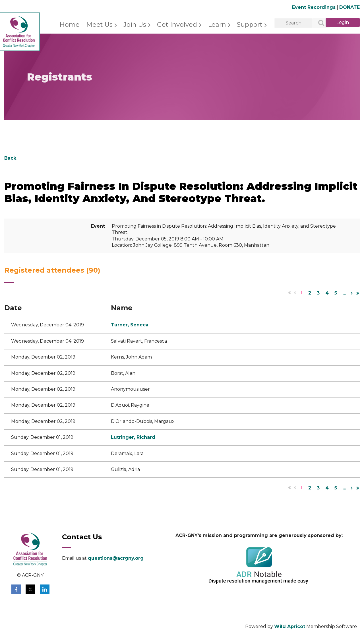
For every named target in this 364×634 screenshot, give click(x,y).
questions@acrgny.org (116, 558)
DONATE (349, 7)
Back (10, 158)
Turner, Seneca (130, 325)
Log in (343, 22)
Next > (352, 293)
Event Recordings (314, 7)
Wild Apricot (290, 626)
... (344, 293)
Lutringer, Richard (133, 437)
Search (318, 23)
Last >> (357, 293)
